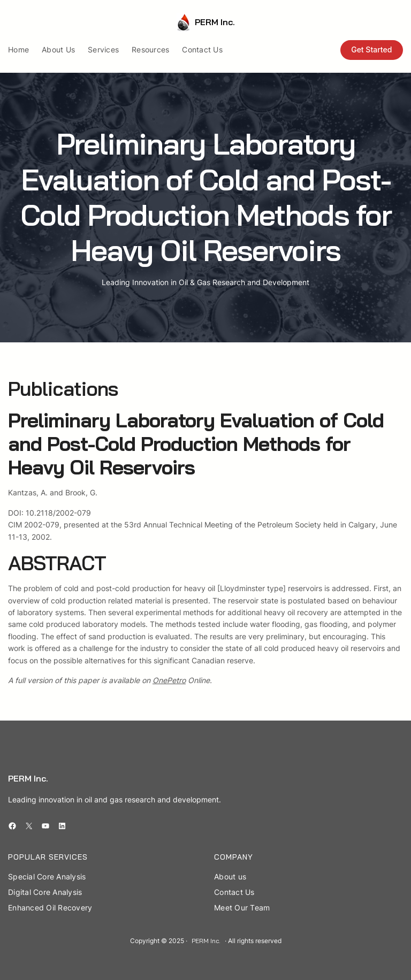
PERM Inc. (215, 22)
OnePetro (169, 680)
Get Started (371, 49)
